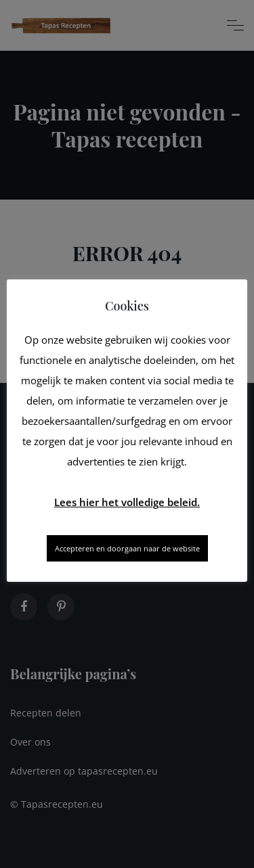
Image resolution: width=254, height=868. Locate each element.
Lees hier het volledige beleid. (127, 502)
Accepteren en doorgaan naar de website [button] (127, 548)
